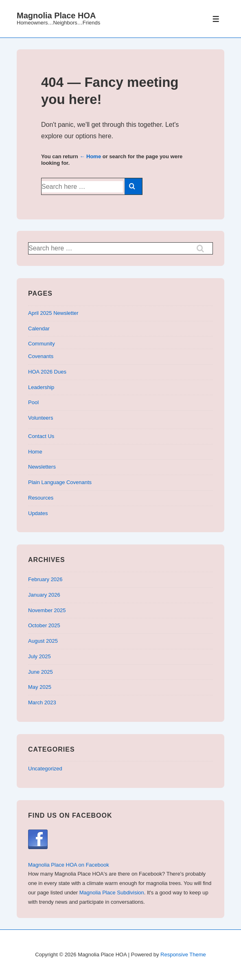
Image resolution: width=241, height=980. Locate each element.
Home (35, 452)
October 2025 (44, 625)
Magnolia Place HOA (56, 15)
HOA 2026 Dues (47, 372)
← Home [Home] (90, 156)
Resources (41, 498)
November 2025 (47, 610)
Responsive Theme (183, 955)
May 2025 (40, 687)
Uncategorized (45, 769)
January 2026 (44, 595)
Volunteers (41, 418)
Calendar (39, 329)
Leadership (41, 387)
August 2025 (43, 641)
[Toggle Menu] (216, 19)
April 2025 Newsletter (53, 313)
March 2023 (42, 702)
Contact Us (41, 436)
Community (42, 344)
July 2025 (39, 656)
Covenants (41, 356)
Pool (33, 402)
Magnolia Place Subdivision (112, 893)
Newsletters (42, 467)
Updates (38, 513)
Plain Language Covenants (60, 482)
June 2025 (41, 672)
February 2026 (45, 579)
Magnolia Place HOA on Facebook (69, 865)
